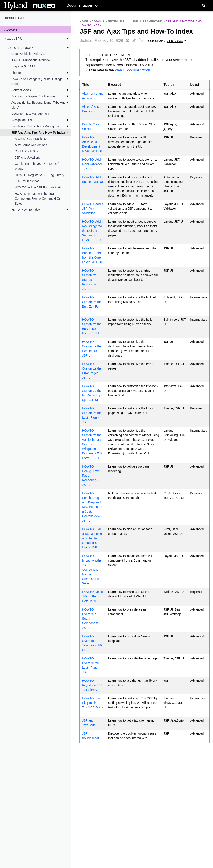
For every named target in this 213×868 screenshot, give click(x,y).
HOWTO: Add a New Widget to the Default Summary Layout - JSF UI (93, 231)
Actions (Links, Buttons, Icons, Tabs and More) (38, 105)
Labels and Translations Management (37, 126)
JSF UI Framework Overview (31, 60)
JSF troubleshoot (27, 181)
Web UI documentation (132, 70)
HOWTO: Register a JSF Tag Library (39, 175)
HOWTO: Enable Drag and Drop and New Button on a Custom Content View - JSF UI (92, 507)
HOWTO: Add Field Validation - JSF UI (92, 164)
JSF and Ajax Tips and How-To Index (38, 133)
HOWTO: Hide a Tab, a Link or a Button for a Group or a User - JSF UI (92, 538)
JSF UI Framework (21, 48)
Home (84, 22)
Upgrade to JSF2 (23, 66)
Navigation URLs (23, 120)
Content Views (21, 90)
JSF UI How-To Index (26, 210)
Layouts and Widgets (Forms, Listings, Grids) (37, 81)
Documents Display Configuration (34, 96)
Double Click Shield (28, 151)
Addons (11, 30)
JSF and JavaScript (28, 158)
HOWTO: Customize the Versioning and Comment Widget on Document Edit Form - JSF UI (92, 444)
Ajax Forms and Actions (31, 145)
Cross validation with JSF (29, 54)
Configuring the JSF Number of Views (37, 166)
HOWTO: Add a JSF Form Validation (39, 187)
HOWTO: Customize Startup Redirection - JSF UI (91, 280)
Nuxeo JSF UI (14, 39)
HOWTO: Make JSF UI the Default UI (92, 596)
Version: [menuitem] (167, 41)
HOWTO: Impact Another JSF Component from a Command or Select (38, 199)
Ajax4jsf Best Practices (30, 139)
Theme (16, 73)
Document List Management (30, 114)
